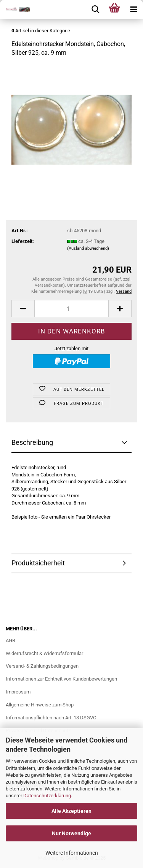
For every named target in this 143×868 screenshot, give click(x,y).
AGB (10, 640)
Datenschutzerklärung (47, 796)
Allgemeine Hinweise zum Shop (40, 705)
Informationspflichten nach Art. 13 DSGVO (51, 718)
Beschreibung (32, 442)
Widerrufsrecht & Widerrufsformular (44, 653)
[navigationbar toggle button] (133, 10)
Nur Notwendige (71, 833)
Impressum (18, 692)
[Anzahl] (71, 309)
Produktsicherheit (38, 563)
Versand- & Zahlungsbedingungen (42, 666)
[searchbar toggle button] (95, 10)
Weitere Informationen (72, 853)
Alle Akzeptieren (71, 811)
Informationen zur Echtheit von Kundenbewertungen (61, 679)
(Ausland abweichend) (88, 248)
